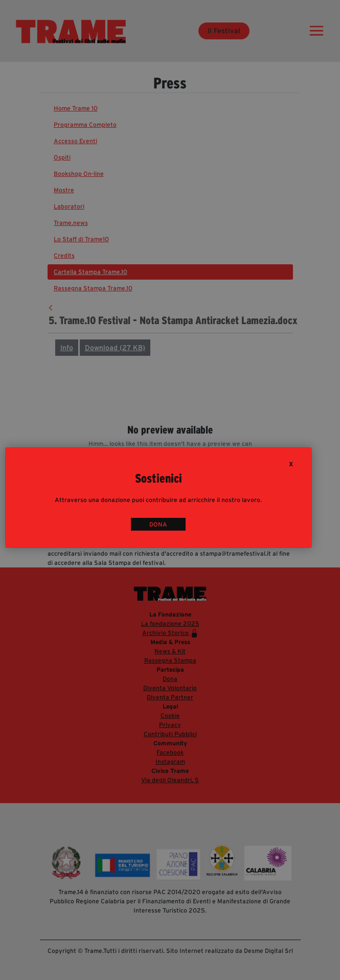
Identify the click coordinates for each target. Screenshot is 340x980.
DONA (158, 524)
